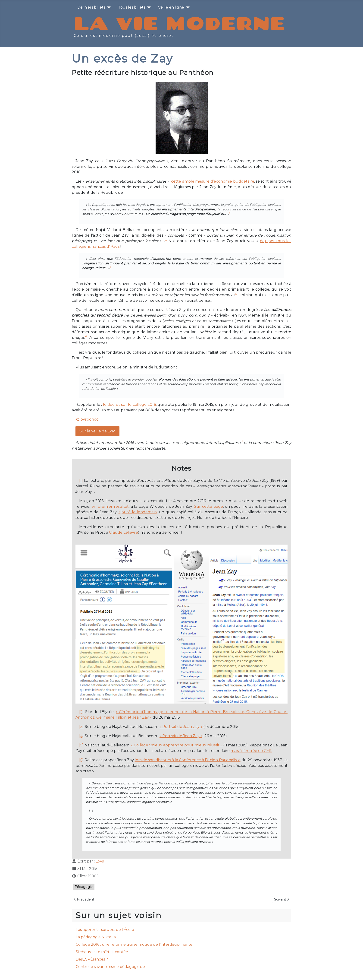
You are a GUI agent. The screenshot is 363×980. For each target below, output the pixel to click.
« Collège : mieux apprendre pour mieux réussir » (177, 745)
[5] (81, 745)
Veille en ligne (171, 7)
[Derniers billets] (108, 7)
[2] (81, 712)
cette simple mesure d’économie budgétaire (213, 181)
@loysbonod (87, 419)
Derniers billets (91, 7)
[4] (81, 736)
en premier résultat (110, 506)
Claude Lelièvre (124, 532)
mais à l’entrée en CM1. (251, 751)
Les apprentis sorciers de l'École (105, 930)
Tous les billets (132, 7)
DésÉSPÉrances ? (92, 959)
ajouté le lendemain (138, 512)
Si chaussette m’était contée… (103, 952)
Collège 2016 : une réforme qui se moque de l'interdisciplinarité (134, 944)
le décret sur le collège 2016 (129, 404)
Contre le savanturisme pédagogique (110, 967)
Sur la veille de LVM (97, 431)
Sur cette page (208, 506)
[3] (81, 727)
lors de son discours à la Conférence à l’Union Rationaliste (188, 760)
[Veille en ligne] (187, 7)
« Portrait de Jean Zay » (181, 727)
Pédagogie (84, 887)
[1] (81, 480)
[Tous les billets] (148, 7)
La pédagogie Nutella (96, 937)
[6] (81, 760)
